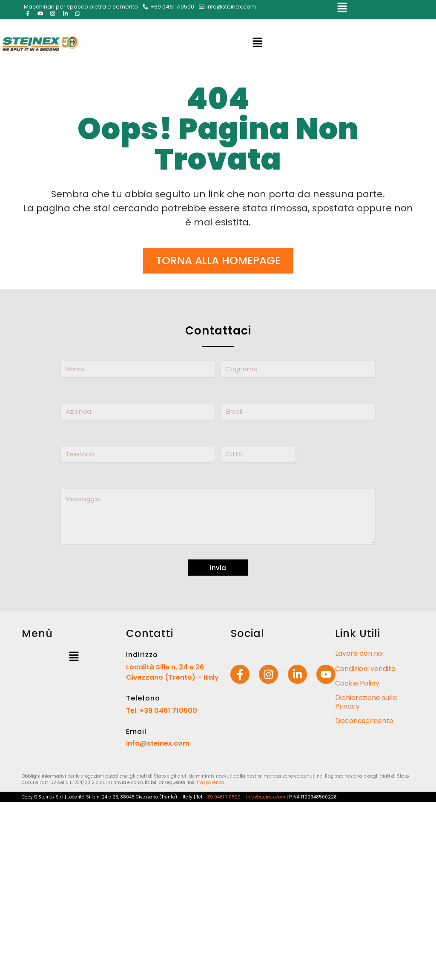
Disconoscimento (364, 721)
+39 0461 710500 (222, 797)
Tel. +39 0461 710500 (162, 710)
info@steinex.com (158, 743)
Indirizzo (142, 655)
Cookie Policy (357, 683)
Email (136, 731)
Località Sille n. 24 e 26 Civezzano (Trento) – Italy (172, 672)
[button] (342, 9)
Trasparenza (210, 783)
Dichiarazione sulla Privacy (366, 702)
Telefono (143, 698)
